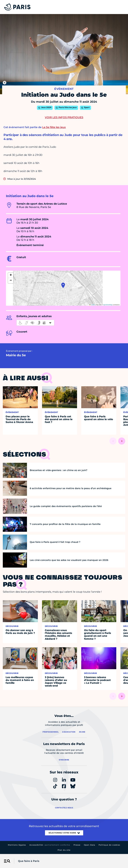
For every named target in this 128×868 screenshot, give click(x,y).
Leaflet (92, 305)
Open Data (89, 845)
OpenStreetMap (108, 305)
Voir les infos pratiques (64, 117)
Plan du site (64, 850)
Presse (77, 845)
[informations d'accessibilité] (35, 323)
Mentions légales (17, 845)
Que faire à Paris (29, 861)
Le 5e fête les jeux (54, 127)
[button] (63, 285)
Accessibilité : (50, 845)
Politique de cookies (109, 845)
